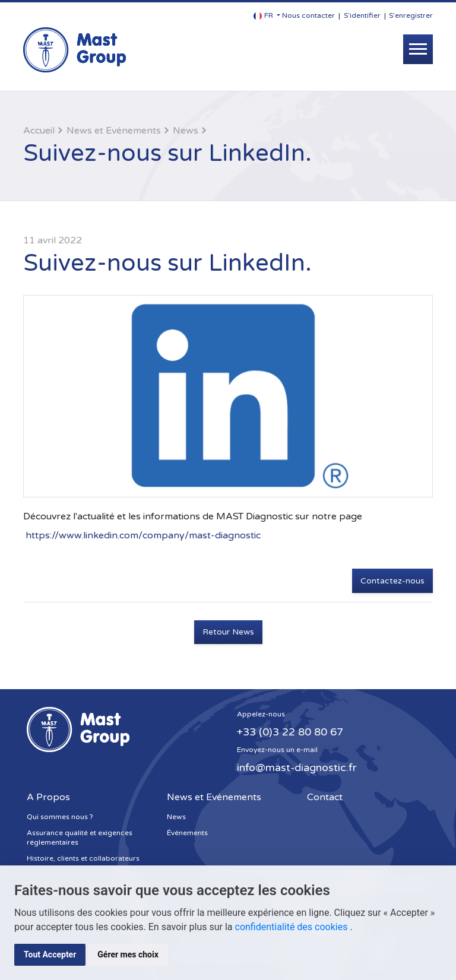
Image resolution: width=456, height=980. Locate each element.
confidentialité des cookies (293, 927)
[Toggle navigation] (418, 49)
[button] (267, 16)
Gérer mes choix (128, 954)
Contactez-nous (392, 581)
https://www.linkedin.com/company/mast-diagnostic (143, 535)
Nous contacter (308, 15)
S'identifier (362, 15)
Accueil (39, 131)
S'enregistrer (411, 15)
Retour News (228, 632)
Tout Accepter (50, 954)
